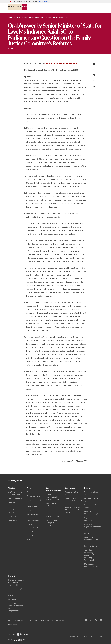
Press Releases (33, 521)
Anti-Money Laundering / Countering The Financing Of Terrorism (90, 555)
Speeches (31, 535)
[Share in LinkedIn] (93, 85)
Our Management (15, 498)
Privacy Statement (58, 620)
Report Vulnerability (42, 620)
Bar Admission (71, 488)
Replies (30, 531)
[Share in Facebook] (93, 79)
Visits (29, 539)
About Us (12, 488)
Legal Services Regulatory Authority (92, 525)
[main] (55, 243)
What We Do (13, 513)
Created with (19, 634)
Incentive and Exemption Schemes (51, 523)
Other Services (52, 510)
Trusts (10, 576)
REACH (28, 620)
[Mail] (93, 74)
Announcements (33, 496)
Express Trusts (14, 589)
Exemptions (89, 533)
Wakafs (11, 599)
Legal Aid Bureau (91, 546)
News (29, 488)
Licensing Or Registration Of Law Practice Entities (54, 497)
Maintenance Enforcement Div (91, 565)
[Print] (93, 64)
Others (30, 510)
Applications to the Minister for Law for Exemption (73, 510)
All (28, 492)
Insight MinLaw (33, 500)
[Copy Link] (93, 70)
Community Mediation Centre (91, 538)
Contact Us (12, 517)
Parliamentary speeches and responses (61, 63)
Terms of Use (12, 624)
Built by (19, 639)
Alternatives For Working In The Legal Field (73, 501)
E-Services (88, 488)
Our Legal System (15, 509)
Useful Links (13, 521)
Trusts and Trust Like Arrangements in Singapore (16, 582)
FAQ (10, 620)
